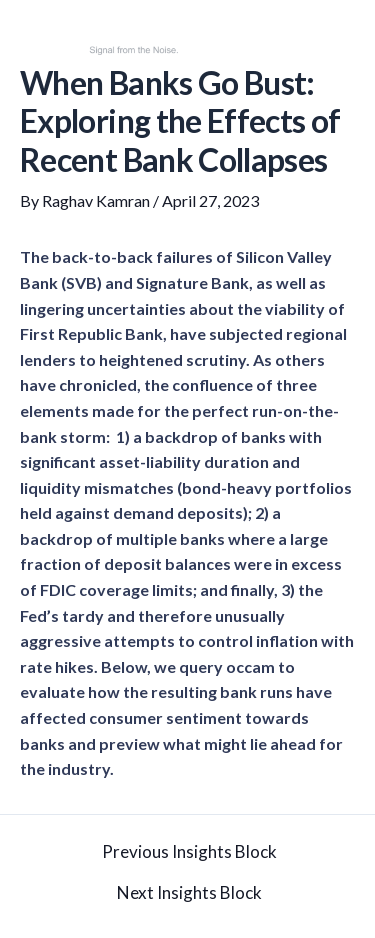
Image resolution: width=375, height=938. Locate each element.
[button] (348, 38)
